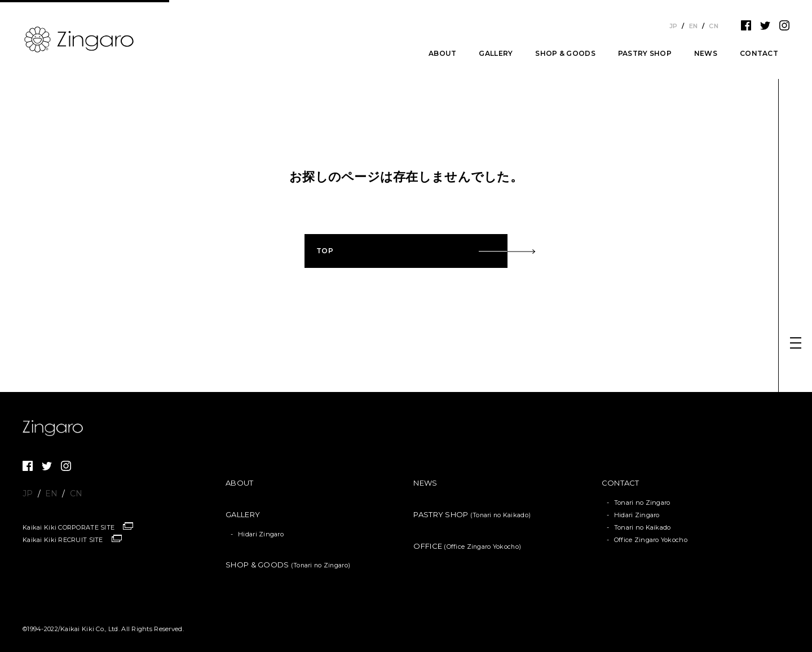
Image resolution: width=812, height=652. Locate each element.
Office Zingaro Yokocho (651, 540)
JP (674, 26)
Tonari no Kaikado (643, 527)
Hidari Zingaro (261, 534)
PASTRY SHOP (645, 54)
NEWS (706, 54)
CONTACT (759, 54)
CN (714, 26)
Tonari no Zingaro (642, 503)
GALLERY (496, 54)
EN (694, 26)
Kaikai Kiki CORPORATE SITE (69, 527)
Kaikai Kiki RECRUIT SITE (63, 540)
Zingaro (56, 428)
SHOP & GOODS (565, 54)
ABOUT (442, 54)
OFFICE (467, 546)
